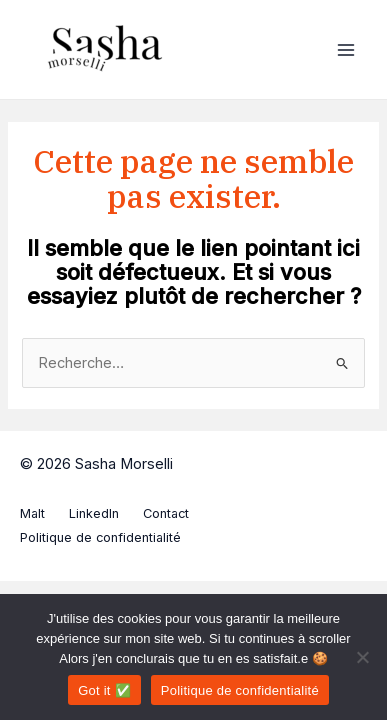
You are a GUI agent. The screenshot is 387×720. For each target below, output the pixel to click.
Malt (32, 513)
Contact (166, 513)
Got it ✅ (104, 690)
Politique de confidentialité (100, 537)
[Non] (362, 657)
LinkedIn (94, 513)
